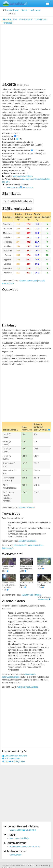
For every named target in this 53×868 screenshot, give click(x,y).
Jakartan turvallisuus (27, 541)
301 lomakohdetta (11, 759)
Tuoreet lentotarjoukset (13, 761)
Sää (15, 20)
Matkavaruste (16, 855)
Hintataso (7, 23)
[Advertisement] (26, 54)
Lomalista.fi (17, 865)
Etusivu (7, 20)
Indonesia (35, 10)
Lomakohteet (12, 10)
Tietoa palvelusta (41, 865)
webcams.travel (43, 599)
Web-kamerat (26, 20)
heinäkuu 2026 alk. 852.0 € (20, 188)
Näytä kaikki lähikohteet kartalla (18, 201)
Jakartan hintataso (26, 507)
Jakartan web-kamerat (31, 595)
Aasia (24, 10)
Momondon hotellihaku (23, 176)
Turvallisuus (40, 20)
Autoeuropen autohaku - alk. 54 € (24, 847)
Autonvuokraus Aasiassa (27, 687)
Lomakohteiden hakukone (15, 756)
